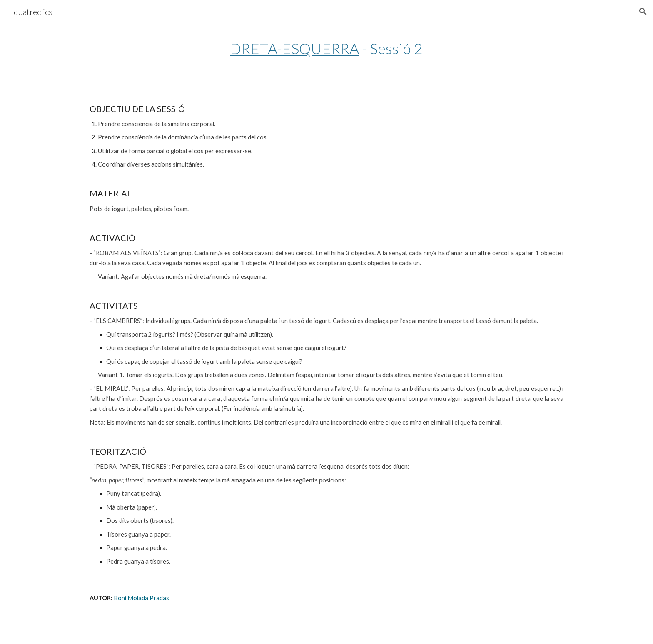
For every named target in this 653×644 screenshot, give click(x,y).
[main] (326, 48)
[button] (643, 12)
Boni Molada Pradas (141, 598)
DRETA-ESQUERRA (294, 48)
